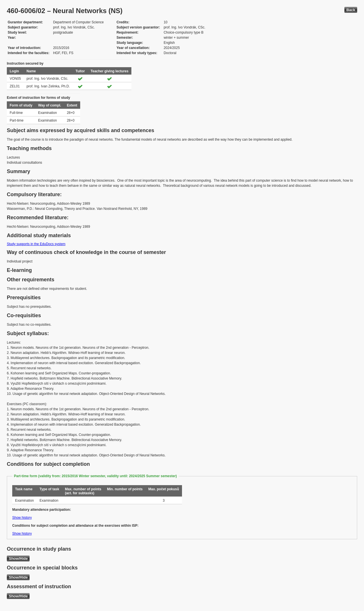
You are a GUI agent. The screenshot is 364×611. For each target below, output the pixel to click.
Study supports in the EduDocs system (36, 244)
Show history (22, 518)
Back (351, 10)
